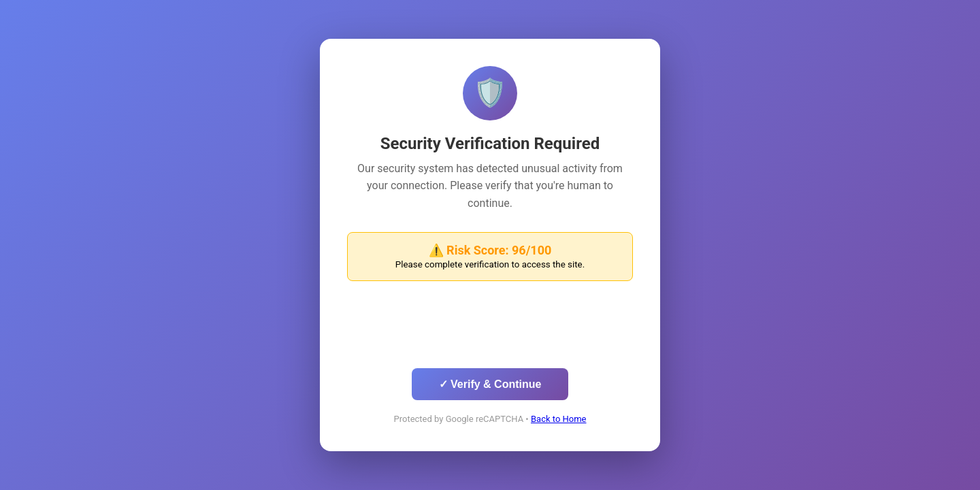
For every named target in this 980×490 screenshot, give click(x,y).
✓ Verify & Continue (490, 384)
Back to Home (559, 419)
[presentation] (490, 328)
